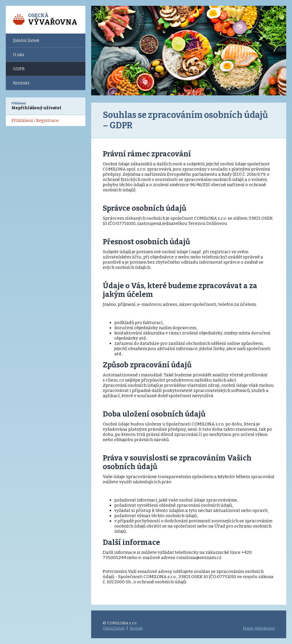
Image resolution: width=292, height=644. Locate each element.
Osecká (53, 20)
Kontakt (21, 83)
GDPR (19, 69)
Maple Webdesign (259, 628)
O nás (19, 55)
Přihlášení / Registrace (35, 121)
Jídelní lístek (26, 40)
